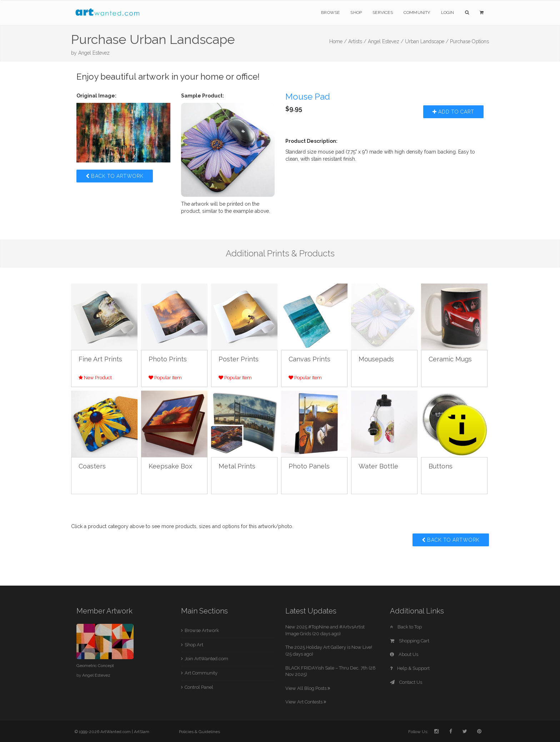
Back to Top (406, 627)
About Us (404, 654)
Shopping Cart (410, 641)
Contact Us (406, 682)
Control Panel (199, 687)
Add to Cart (453, 112)
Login (448, 12)
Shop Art (194, 645)
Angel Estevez (94, 53)
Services (383, 12)
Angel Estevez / (386, 41)
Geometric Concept (95, 666)
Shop (356, 12)
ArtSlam (142, 732)
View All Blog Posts (308, 688)
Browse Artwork (202, 630)
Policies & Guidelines (199, 732)
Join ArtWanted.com (206, 659)
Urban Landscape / (427, 41)
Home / (338, 41)
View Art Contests (306, 702)
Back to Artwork (115, 176)
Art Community (201, 673)
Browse (330, 12)
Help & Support (410, 668)
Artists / (357, 41)
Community (417, 12)
